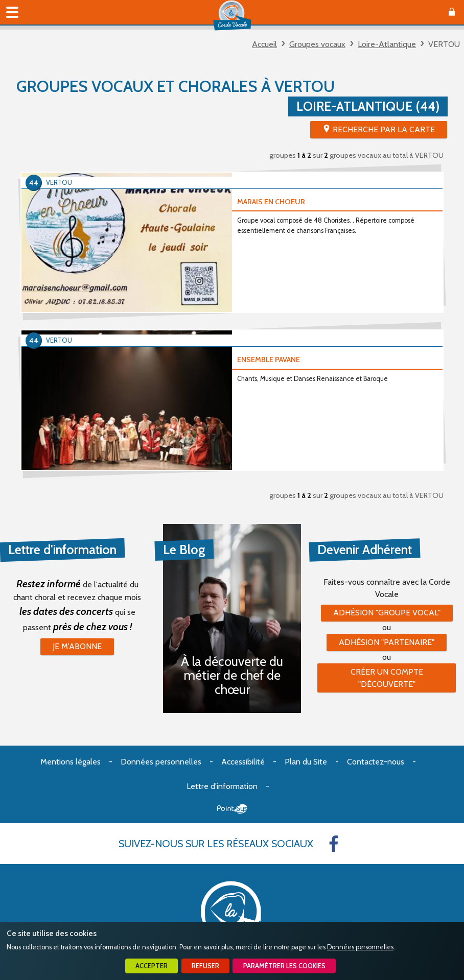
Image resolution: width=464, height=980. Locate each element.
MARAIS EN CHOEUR (271, 202)
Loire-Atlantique (387, 44)
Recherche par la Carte (384, 129)
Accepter (152, 966)
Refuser (205, 966)
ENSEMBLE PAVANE (269, 360)
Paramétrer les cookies (284, 966)
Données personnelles (360, 947)
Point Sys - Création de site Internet (232, 809)
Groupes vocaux (317, 44)
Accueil (264, 44)
